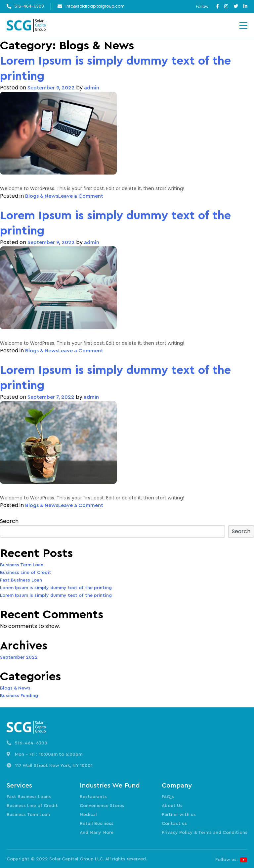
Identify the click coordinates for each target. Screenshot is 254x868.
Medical (88, 815)
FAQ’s (168, 797)
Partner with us (179, 815)
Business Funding (19, 696)
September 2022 (19, 657)
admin (92, 88)
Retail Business (97, 824)
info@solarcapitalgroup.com (95, 6)
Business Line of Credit (26, 573)
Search (9, 521)
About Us (172, 806)
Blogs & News (42, 196)
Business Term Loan (22, 565)
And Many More (97, 833)
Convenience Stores (102, 806)
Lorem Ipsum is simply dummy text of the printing (115, 69)
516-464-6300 (29, 6)
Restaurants (93, 797)
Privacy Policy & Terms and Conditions (205, 833)
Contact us (174, 824)
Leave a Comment (81, 196)
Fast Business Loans (29, 797)
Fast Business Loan (21, 580)
